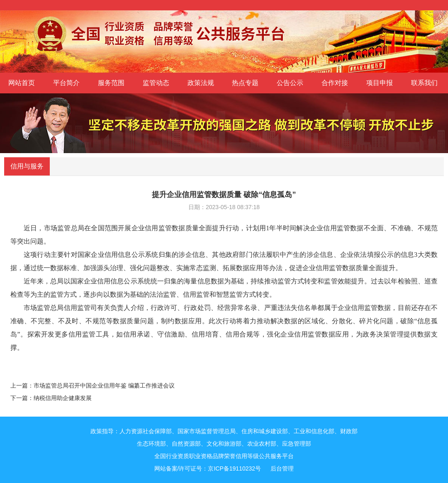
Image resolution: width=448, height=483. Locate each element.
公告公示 (290, 83)
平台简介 (66, 83)
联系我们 (424, 83)
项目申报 (380, 83)
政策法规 (201, 83)
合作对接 (335, 83)
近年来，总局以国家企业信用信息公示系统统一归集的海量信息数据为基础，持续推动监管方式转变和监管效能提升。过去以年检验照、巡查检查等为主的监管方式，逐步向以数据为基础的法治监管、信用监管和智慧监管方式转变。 (224, 288)
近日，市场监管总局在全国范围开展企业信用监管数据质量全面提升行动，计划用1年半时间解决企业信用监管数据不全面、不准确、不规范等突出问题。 (224, 235)
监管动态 (156, 83)
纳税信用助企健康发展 (63, 398)
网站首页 (22, 83)
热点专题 (245, 83)
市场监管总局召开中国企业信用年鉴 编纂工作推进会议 (104, 385)
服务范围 (111, 83)
